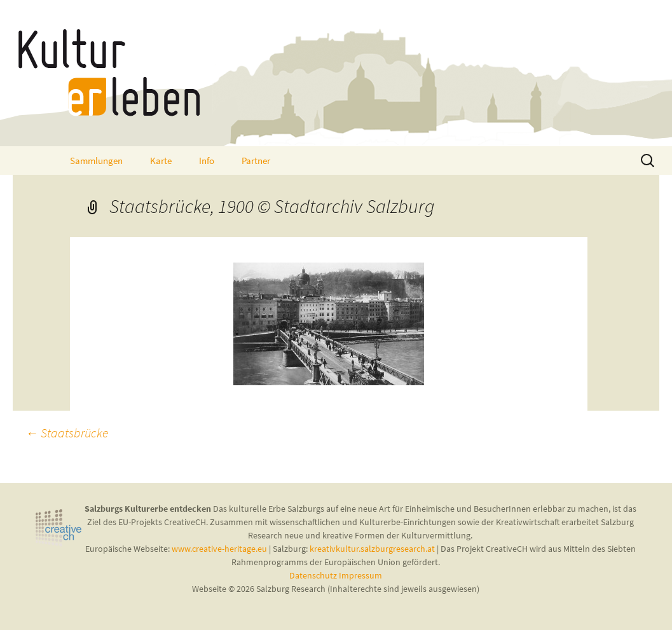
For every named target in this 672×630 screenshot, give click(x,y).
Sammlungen (96, 161)
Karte (161, 161)
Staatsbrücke (67, 433)
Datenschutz (314, 575)
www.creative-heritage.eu (219, 549)
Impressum (360, 575)
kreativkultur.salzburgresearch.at (372, 549)
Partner (256, 161)
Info (207, 161)
